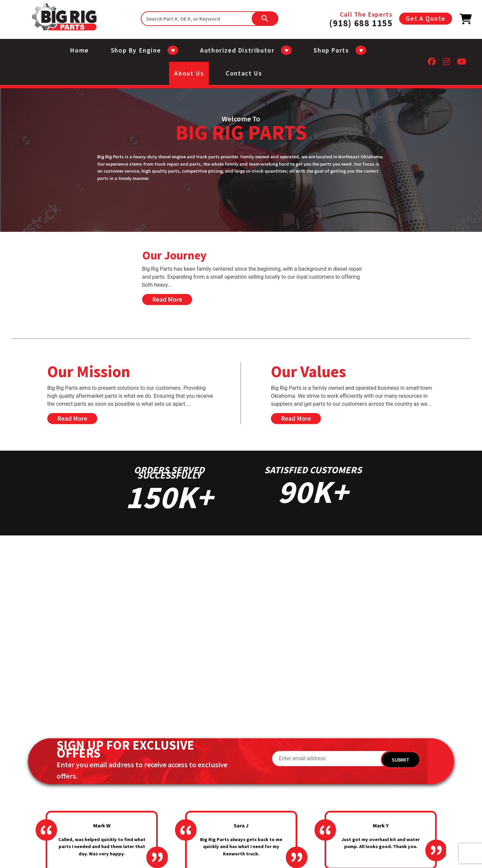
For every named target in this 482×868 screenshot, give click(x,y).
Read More (167, 299)
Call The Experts (361, 19)
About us (189, 73)
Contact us (244, 73)
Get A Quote (426, 18)
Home (79, 50)
